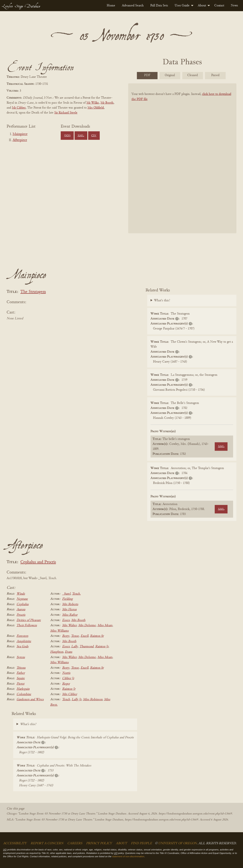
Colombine (24, 694)
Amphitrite (24, 641)
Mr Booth (107, 103)
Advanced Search (133, 6)
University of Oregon (177, 843)
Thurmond (87, 647)
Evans (69, 652)
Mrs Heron (69, 609)
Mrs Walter (69, 625)
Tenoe (75, 636)
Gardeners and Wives (30, 699)
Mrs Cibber (70, 694)
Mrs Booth (78, 620)
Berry (66, 636)
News (234, 6)
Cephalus (23, 604)
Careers (75, 843)
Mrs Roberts (70, 604)
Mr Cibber (19, 108)
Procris (21, 615)
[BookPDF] (182, 162)
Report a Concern (47, 843)
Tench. (76, 594)
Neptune (22, 599)
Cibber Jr (68, 678)
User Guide (182, 6)
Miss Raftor (70, 615)
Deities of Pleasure (29, 620)
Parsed (215, 75)
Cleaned (193, 75)
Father (21, 673)
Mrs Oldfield (96, 108)
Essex (66, 620)
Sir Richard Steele (66, 113)
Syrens (21, 657)
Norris (66, 673)
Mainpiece (20, 134)
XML (81, 136)
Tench (66, 699)
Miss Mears (105, 625)
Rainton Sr (97, 636)
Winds (21, 594)
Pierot (20, 684)
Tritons (21, 668)
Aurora (21, 609)
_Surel (66, 594)
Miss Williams (59, 631)
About (202, 6)
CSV (94, 136)
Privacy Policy (99, 843)
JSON (67, 136)
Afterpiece (20, 140)
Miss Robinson (93, 699)
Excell (84, 636)
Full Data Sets (159, 6)
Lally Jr (76, 699)
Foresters (22, 636)
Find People (141, 843)
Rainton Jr (102, 647)
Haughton (57, 652)
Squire (21, 678)
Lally (75, 647)
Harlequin (23, 689)
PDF (147, 75)
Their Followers (27, 625)
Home (111, 6)
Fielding (67, 599)
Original (170, 75)
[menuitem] (111, 6)
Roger (66, 684)
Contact (219, 6)
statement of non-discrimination (128, 856)
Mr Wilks (93, 103)
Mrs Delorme (87, 625)
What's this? (162, 301)
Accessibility (15, 843)
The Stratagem (33, 292)
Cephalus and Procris (38, 562)
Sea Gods (23, 647)
